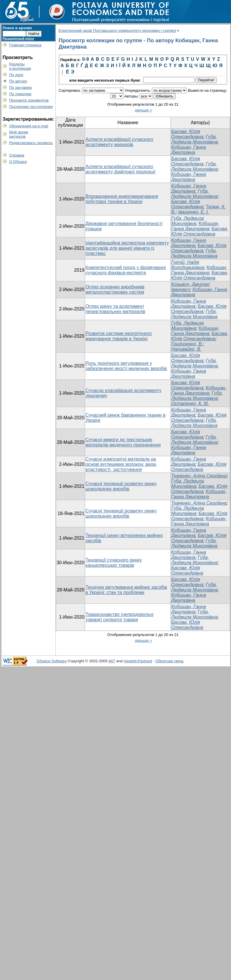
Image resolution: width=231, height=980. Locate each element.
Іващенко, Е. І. (193, 212)
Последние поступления (31, 107)
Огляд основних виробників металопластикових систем (115, 289)
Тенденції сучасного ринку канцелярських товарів (114, 563)
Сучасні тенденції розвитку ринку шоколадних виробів (121, 486)
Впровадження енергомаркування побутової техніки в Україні (122, 199)
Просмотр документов (29, 100)
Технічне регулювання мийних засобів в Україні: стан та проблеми (126, 590)
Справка (17, 155)
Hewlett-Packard (138, 661)
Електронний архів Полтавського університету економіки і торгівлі (117, 31)
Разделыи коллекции (20, 66)
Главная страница (25, 45)
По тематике (20, 94)
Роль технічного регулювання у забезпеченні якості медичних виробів (126, 366)
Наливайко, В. (186, 349)
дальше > (144, 110)
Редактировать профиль (31, 143)
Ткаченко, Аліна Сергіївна (199, 476)
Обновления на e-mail (29, 126)
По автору (18, 81)
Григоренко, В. (187, 344)
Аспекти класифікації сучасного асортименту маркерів (119, 142)
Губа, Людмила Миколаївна (194, 139)
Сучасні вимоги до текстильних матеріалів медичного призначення (123, 442)
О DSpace (18, 162)
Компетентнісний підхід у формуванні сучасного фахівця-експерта (126, 270)
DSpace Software (52, 661)
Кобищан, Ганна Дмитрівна (189, 150)
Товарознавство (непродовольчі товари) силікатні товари (119, 617)
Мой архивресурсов (19, 134)
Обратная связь (169, 661)
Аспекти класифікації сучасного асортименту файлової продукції (121, 169)
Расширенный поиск (18, 38)
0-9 (85, 59)
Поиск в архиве (17, 28)
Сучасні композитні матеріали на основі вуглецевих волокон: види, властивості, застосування (121, 464)
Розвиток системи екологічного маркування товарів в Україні (119, 336)
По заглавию (21, 88)
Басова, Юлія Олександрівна (187, 134)
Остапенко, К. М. (190, 403)
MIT (112, 661)
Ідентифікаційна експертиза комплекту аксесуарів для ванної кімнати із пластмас (127, 248)
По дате (16, 75)
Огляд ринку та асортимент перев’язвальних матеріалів (115, 309)
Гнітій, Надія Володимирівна (188, 265)
